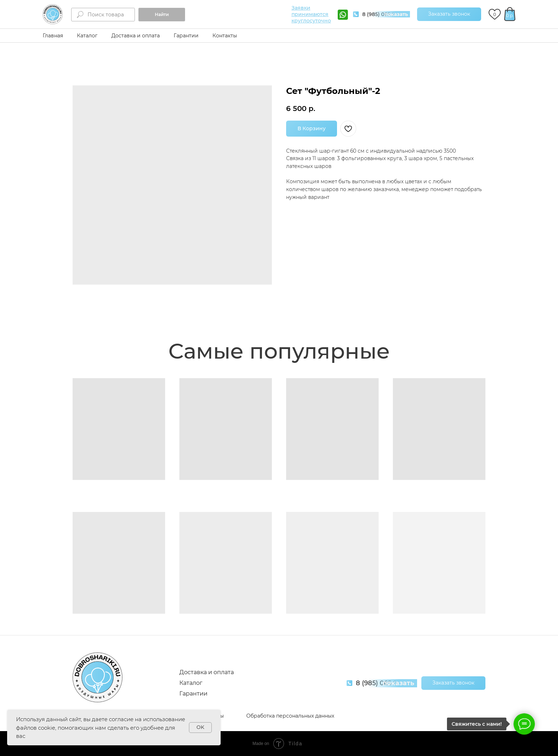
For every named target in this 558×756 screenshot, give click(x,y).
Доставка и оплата (136, 36)
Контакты (225, 36)
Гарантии (186, 36)
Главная (53, 36)
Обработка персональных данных (290, 716)
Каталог (87, 36)
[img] (53, 14)
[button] (449, 14)
